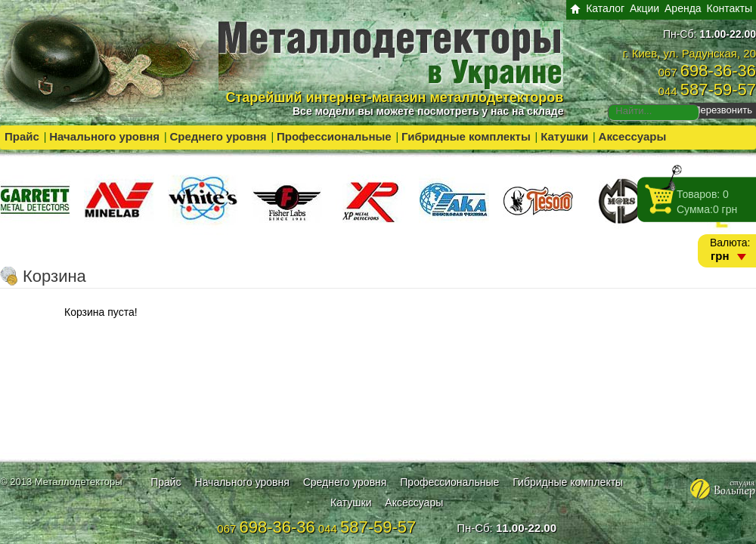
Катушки (564, 136)
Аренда (683, 8)
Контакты (730, 8)
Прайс (22, 136)
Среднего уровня (218, 136)
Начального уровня (104, 136)
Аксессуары (633, 136)
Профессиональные (334, 136)
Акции (644, 8)
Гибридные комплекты (466, 136)
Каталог (605, 8)
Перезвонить (723, 110)
